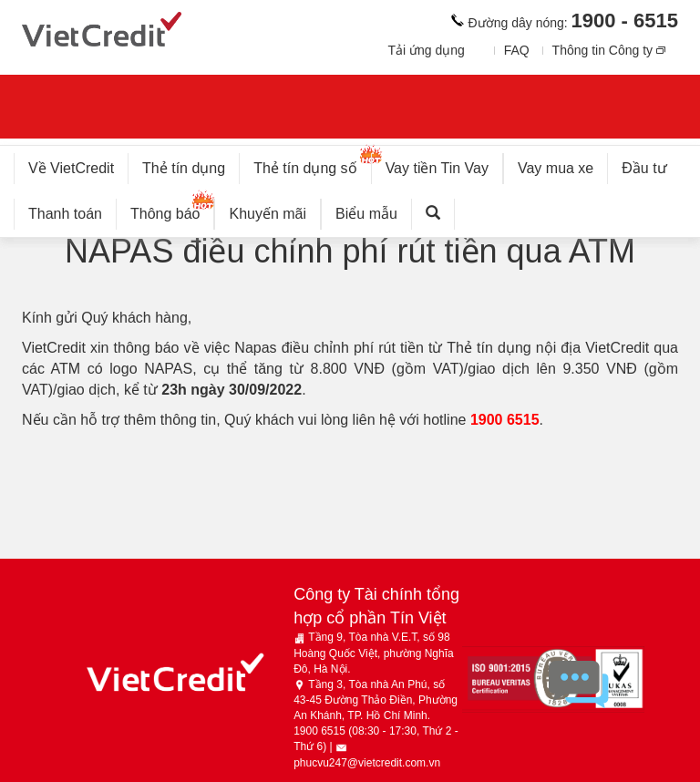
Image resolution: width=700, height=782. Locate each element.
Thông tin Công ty (603, 50)
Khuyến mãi (268, 214)
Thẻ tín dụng (184, 168)
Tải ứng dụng (426, 50)
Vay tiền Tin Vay (444, 165)
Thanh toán (65, 214)
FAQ (517, 50)
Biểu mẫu (366, 214)
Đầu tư (644, 168)
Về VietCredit (71, 168)
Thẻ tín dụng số (312, 165)
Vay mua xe (556, 168)
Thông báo (173, 210)
